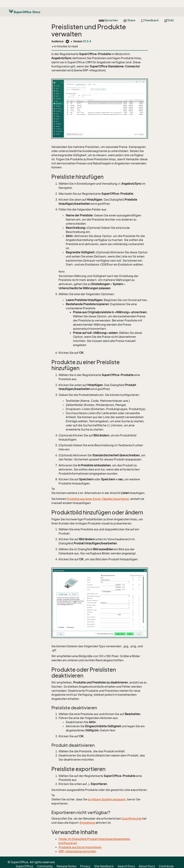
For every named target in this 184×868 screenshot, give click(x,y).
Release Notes (66, 859)
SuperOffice (24, 859)
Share (129, 13)
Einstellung (88, 823)
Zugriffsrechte (132, 819)
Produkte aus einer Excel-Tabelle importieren (98, 499)
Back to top (169, 863)
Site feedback (104, 859)
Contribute (166, 859)
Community (45, 859)
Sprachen (108, 13)
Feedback (150, 13)
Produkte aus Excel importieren (80, 847)
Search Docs (126, 859)
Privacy (85, 859)
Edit (169, 13)
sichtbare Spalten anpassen (107, 799)
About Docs (147, 859)
